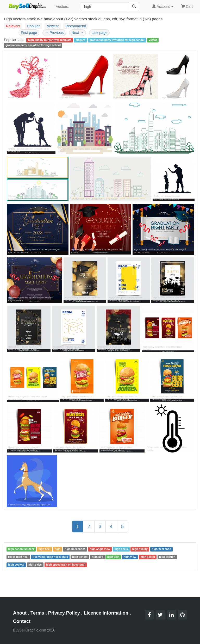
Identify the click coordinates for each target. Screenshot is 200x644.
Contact (22, 621)
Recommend (76, 26)
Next (77, 33)
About (20, 613)
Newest (53, 26)
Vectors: (62, 7)
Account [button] (163, 7)
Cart (187, 6)
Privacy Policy (64, 613)
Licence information (106, 613)
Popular (33, 26)
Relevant (13, 26)
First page (29, 33)
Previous (54, 33)
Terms (37, 613)
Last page (99, 33)
